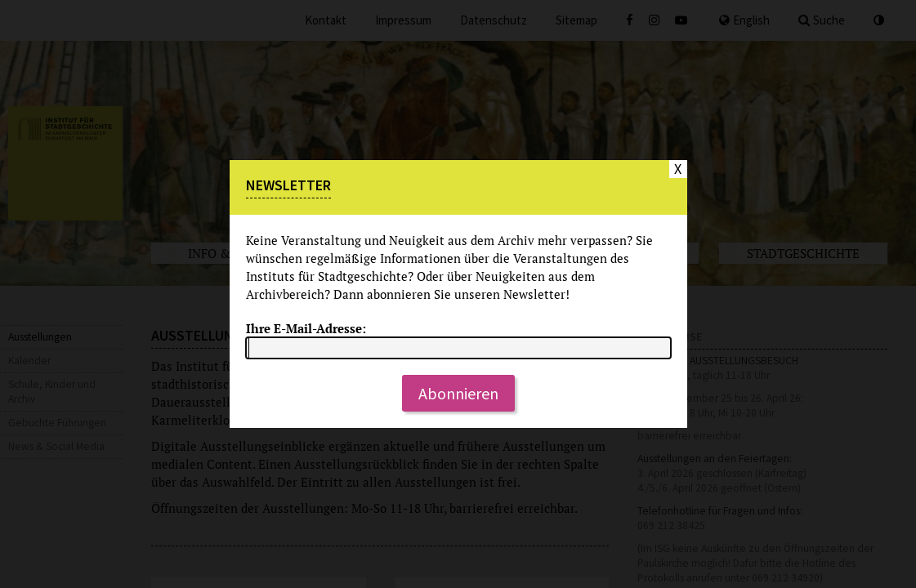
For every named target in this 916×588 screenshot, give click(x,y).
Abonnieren (458, 393)
